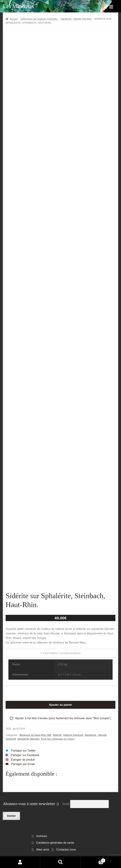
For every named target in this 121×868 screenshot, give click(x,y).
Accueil (14, 19)
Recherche (60, 862)
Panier (93, 860)
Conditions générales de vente (55, 843)
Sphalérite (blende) (28, 739)
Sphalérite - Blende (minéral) (76, 19)
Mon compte (20, 862)
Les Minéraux (18, 6)
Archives (42, 836)
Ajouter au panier (61, 705)
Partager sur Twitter (23, 751)
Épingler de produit (23, 760)
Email (66, 804)
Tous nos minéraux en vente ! (58, 739)
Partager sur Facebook (25, 755)
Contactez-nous (66, 850)
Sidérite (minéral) (73, 735)
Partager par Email (23, 764)
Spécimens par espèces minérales (39, 19)
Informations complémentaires (60, 653)
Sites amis (43, 850)
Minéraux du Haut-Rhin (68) (35, 735)
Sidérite (57, 735)
